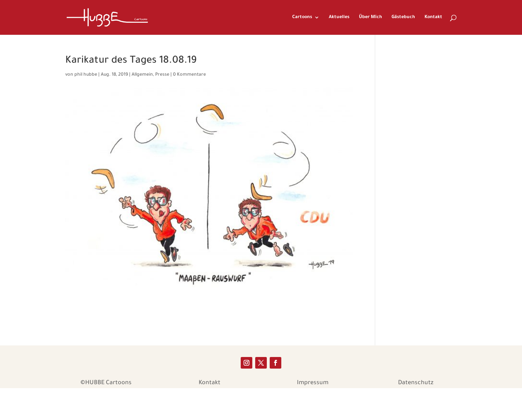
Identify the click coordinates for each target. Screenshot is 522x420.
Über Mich (370, 17)
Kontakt (433, 17)
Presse (162, 75)
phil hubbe (86, 75)
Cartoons (302, 17)
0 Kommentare (189, 75)
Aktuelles (339, 17)
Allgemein (142, 75)
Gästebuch (403, 17)
